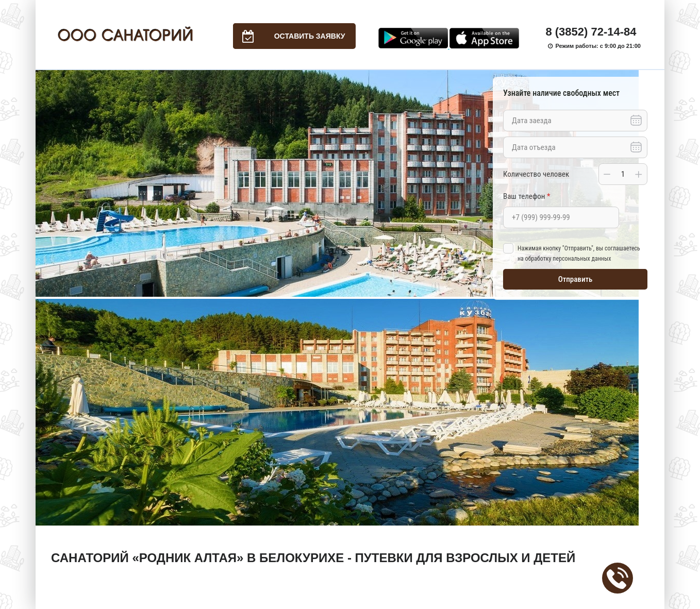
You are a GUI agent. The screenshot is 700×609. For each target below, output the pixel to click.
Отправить (576, 279)
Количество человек (536, 174)
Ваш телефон (527, 196)
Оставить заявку (289, 36)
